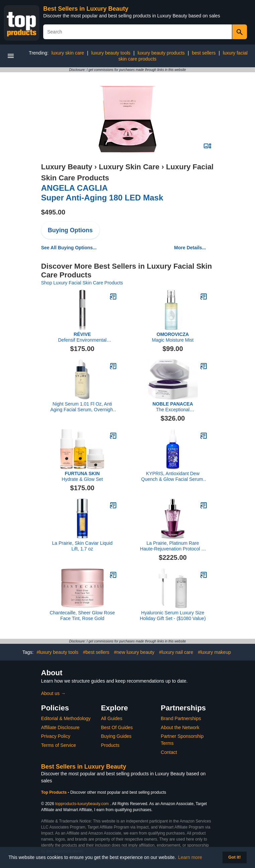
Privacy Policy (56, 736)
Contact (169, 752)
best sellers (204, 53)
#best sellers (96, 652)
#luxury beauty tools (57, 652)
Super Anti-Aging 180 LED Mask (102, 193)
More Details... (190, 248)
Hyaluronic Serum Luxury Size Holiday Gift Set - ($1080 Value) (173, 616)
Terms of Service (59, 745)
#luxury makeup (214, 652)
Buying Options (70, 230)
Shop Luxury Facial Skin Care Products (82, 283)
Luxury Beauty (67, 167)
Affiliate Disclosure (60, 727)
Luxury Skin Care (129, 167)
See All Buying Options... (69, 248)
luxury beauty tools (111, 53)
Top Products (55, 792)
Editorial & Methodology (66, 718)
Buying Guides (116, 736)
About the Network (180, 727)
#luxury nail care (176, 652)
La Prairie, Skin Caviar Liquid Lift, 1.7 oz (82, 546)
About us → (53, 693)
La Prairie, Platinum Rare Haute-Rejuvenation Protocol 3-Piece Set (173, 546)
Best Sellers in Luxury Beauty (86, 9)
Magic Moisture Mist (173, 337)
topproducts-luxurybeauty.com (82, 804)
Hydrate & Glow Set (82, 476)
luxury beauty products (161, 53)
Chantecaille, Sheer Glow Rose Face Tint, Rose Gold (82, 616)
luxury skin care (68, 53)
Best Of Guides (117, 727)
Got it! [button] (234, 857)
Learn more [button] (190, 857)
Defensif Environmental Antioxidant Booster (82, 337)
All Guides (112, 718)
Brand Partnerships (181, 718)
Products (110, 745)
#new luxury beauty (134, 652)
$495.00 (53, 212)
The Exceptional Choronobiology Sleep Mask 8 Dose (173, 407)
